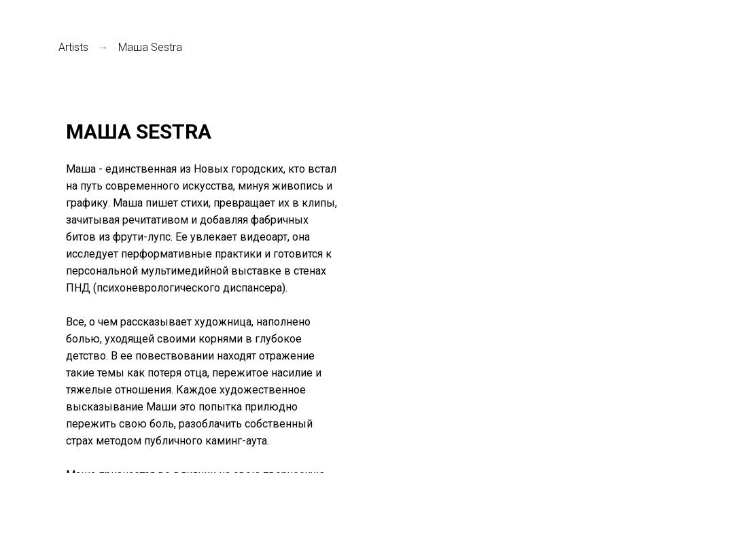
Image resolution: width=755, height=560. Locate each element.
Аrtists (73, 47)
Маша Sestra (150, 47)
